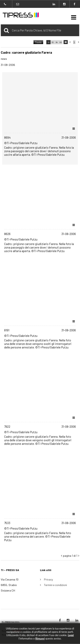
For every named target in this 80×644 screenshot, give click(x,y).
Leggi (71, 635)
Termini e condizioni (55, 585)
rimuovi (40, 638)
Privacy (48, 579)
